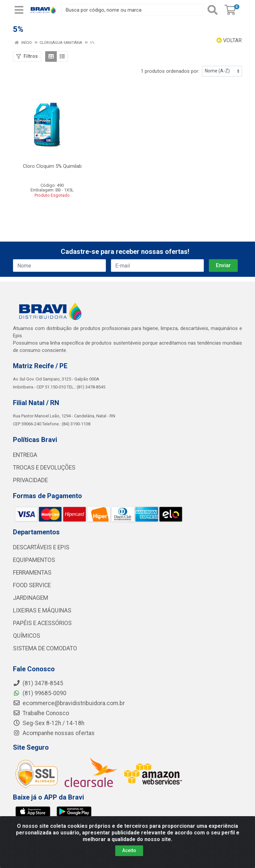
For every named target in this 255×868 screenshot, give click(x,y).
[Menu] (19, 10)
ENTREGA (25, 455)
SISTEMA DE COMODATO (45, 648)
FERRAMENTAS (32, 573)
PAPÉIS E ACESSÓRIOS (42, 623)
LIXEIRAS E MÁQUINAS (42, 610)
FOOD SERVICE (32, 585)
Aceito (129, 850)
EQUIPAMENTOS (34, 560)
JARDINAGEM (31, 598)
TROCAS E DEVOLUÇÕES (44, 468)
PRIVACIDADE (30, 480)
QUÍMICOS (27, 636)
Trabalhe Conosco (41, 713)
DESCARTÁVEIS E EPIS (41, 547)
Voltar (229, 40)
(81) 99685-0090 (40, 693)
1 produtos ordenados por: (170, 71)
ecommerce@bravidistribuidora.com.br (69, 703)
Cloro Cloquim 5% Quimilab (52, 166)
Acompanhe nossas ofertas (54, 733)
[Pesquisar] (212, 10)
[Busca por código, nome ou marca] (132, 10)
